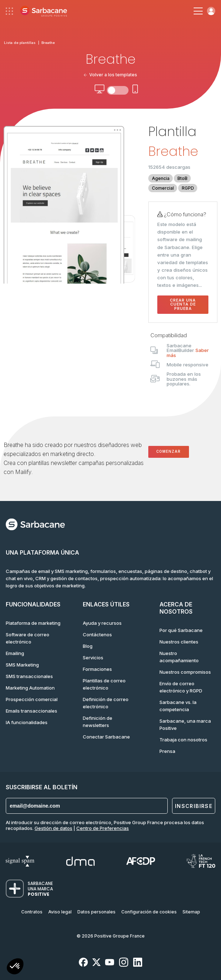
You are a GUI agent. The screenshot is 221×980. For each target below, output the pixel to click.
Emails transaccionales (31, 711)
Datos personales (96, 912)
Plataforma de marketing (33, 623)
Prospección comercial (32, 699)
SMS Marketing (22, 665)
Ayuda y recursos (102, 623)
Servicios (93, 658)
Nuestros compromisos (185, 672)
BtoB (182, 178)
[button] (15, 967)
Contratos (32, 912)
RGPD (188, 188)
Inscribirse (194, 806)
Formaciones (97, 669)
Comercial (163, 188)
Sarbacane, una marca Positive (185, 724)
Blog (88, 646)
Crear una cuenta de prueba (183, 304)
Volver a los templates (111, 75)
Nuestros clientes (179, 642)
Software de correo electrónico (28, 638)
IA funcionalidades (27, 722)
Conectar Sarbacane (106, 737)
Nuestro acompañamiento (179, 657)
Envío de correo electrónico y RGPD (181, 687)
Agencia (161, 178)
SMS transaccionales (29, 676)
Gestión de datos (53, 828)
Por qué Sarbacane (181, 630)
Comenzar (168, 451)
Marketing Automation (30, 688)
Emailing (15, 653)
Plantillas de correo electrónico (104, 684)
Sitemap (191, 912)
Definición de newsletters (98, 722)
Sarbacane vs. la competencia (178, 706)
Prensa (167, 751)
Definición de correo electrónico (106, 703)
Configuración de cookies (149, 912)
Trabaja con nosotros (183, 740)
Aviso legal (60, 912)
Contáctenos (97, 634)
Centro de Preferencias (103, 828)
